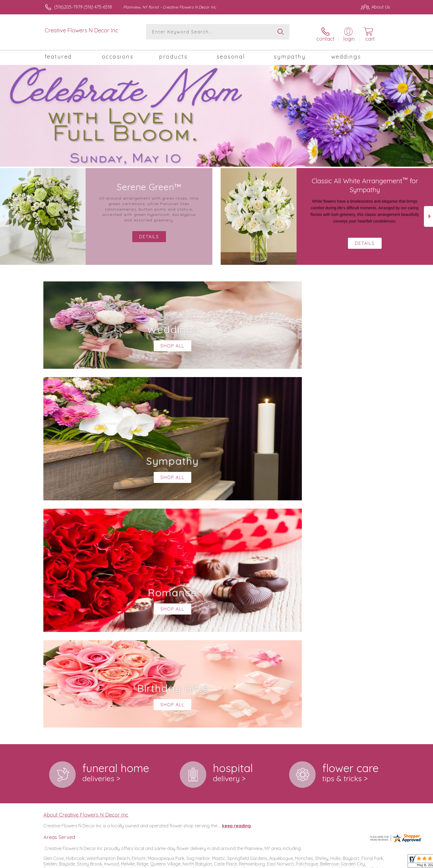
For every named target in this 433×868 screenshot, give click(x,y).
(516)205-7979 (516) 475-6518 (83, 7)
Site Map (375, 862)
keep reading (236, 595)
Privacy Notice (302, 862)
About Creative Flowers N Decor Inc (86, 584)
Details (365, 240)
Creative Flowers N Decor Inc (81, 30)
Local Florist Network (341, 862)
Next (428, 213)
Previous (5, 213)
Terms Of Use (269, 862)
